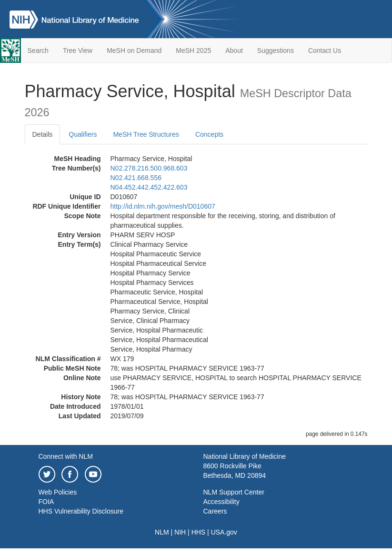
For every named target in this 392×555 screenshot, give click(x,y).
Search (38, 50)
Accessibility (221, 502)
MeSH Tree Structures (146, 134)
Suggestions (276, 50)
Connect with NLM (66, 456)
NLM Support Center (234, 492)
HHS (199, 532)
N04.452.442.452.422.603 (149, 187)
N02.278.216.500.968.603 (149, 168)
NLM (162, 532)
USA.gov (224, 532)
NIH (180, 532)
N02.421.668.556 (136, 178)
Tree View (78, 50)
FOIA (46, 502)
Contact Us (325, 50)
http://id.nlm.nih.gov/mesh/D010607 (163, 206)
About (234, 50)
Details (43, 134)
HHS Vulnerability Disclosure (81, 511)
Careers (215, 511)
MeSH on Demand (134, 50)
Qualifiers (83, 134)
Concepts (209, 134)
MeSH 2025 (193, 50)
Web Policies (58, 492)
